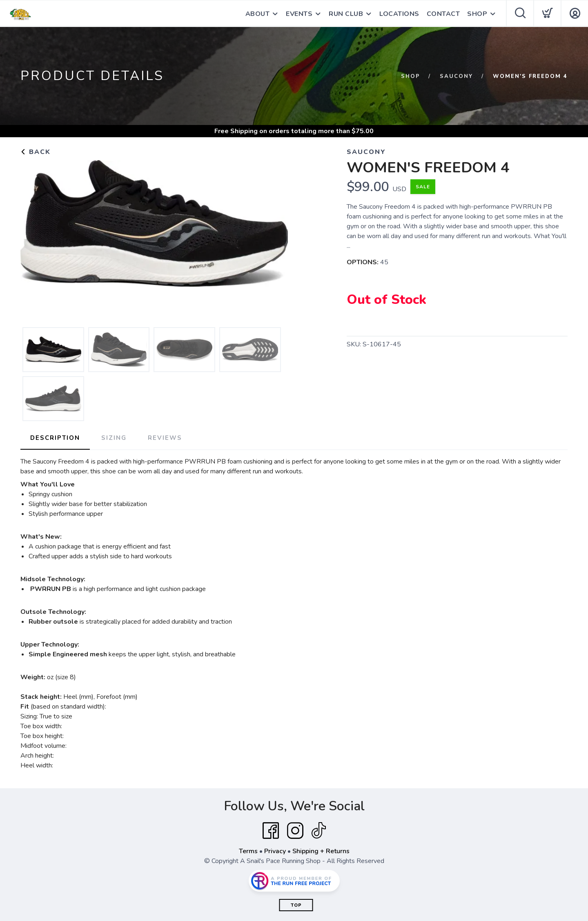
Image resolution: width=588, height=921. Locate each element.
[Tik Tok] (318, 831)
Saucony (457, 76)
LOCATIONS (399, 14)
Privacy (275, 851)
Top (296, 905)
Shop (411, 76)
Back (36, 152)
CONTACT (443, 14)
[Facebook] (271, 831)
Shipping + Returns (321, 851)
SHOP (477, 14)
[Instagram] (295, 831)
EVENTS (299, 14)
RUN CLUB (346, 14)
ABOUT (258, 14)
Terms (248, 851)
